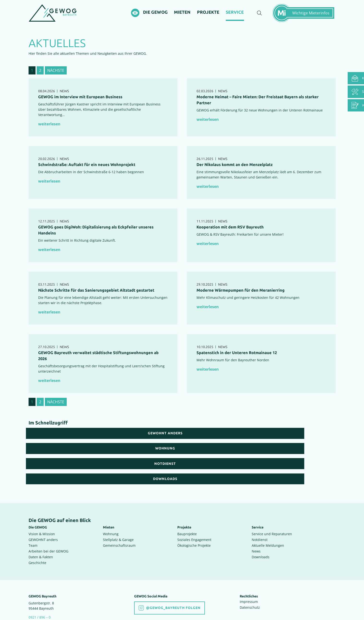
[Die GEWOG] (155, 17)
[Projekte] (209, 17)
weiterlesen (49, 132)
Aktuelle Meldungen (268, 511)
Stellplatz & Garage (118, 506)
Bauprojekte (187, 500)
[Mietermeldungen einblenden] (306, 17)
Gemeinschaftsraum (119, 511)
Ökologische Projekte (194, 511)
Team (33, 511)
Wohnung (111, 500)
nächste (56, 79)
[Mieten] (183, 17)
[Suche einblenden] (259, 17)
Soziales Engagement (194, 506)
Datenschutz (250, 573)
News (256, 517)
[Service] (235, 17)
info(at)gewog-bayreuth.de (51, 588)
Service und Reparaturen (272, 500)
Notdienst (260, 506)
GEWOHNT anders (43, 506)
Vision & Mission (42, 500)
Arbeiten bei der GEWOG (48, 517)
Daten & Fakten (41, 523)
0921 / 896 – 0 (40, 583)
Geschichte (37, 529)
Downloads (261, 523)
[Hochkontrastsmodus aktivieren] (135, 17)
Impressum (249, 568)
